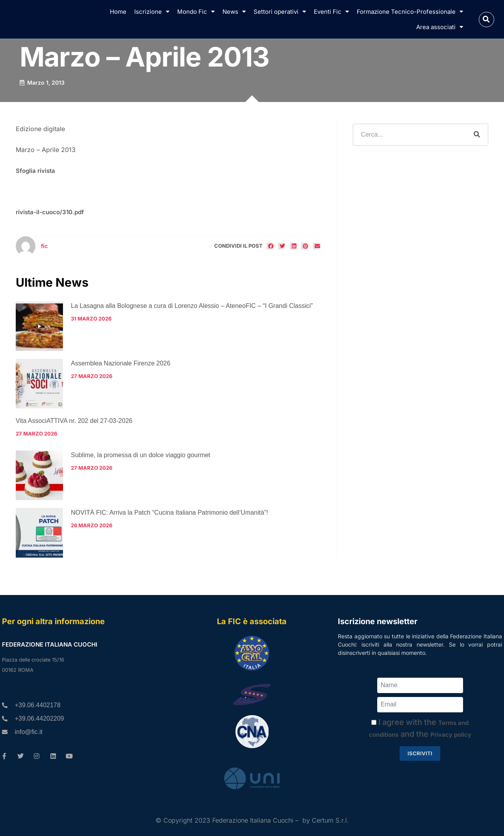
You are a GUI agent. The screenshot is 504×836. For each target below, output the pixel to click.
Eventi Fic (331, 12)
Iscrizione (152, 12)
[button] (486, 19)
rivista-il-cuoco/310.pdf (50, 212)
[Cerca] (477, 135)
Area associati (440, 27)
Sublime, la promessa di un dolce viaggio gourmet (141, 455)
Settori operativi (280, 12)
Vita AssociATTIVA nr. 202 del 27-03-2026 (74, 421)
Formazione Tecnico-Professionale (410, 12)
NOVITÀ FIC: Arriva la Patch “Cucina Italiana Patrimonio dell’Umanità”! (170, 513)
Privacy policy (451, 735)
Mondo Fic (196, 12)
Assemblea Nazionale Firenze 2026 (121, 363)
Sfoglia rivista (35, 171)
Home (118, 12)
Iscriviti (420, 753)
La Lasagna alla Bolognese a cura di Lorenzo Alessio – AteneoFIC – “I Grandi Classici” (192, 306)
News (234, 12)
